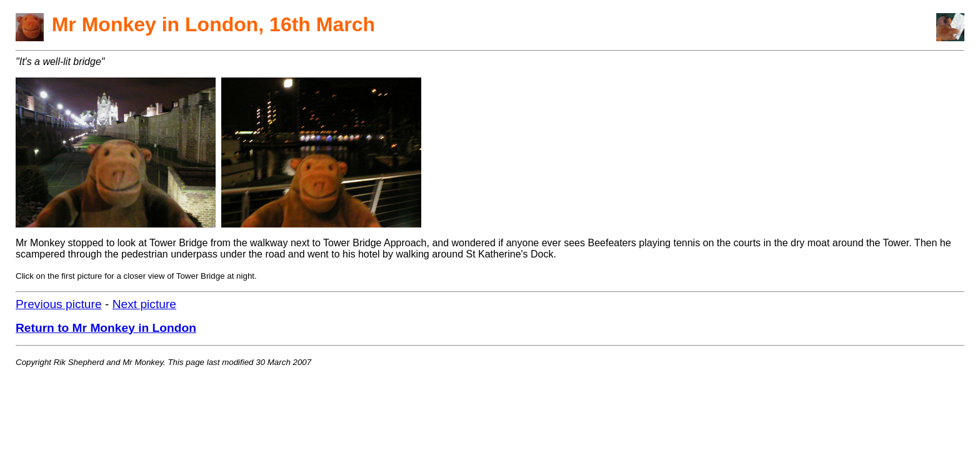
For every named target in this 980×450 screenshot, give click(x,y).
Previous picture (59, 304)
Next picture (144, 304)
